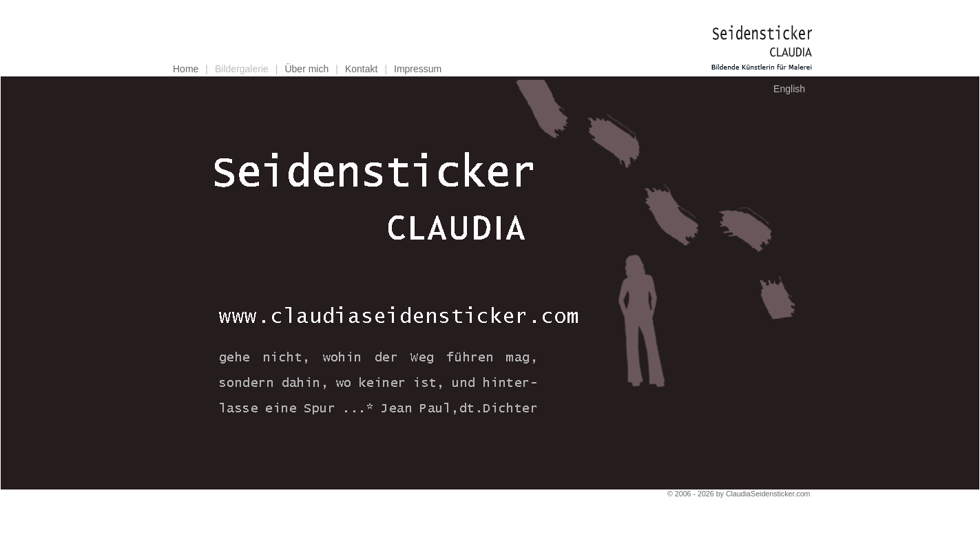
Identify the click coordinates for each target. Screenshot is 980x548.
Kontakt (361, 69)
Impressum (418, 69)
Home (186, 69)
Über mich (306, 69)
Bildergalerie (242, 69)
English (789, 89)
